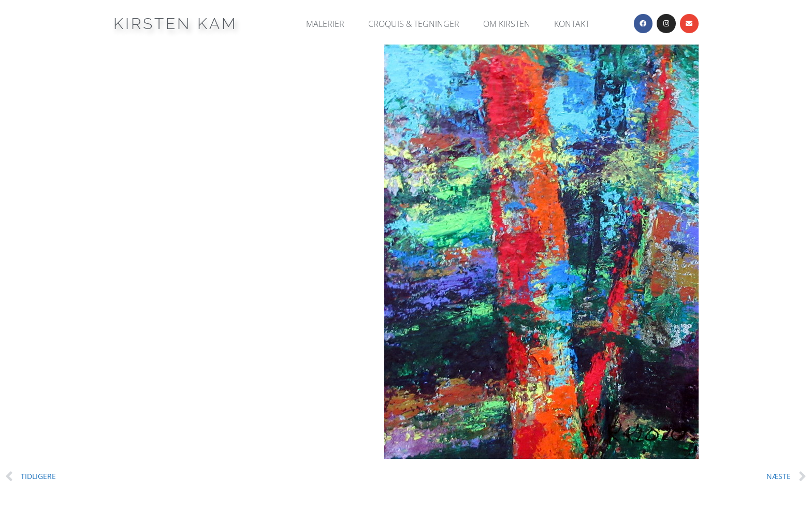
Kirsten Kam (175, 24)
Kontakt (572, 24)
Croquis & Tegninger (414, 24)
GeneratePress (468, 506)
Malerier (325, 24)
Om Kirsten (507, 24)
